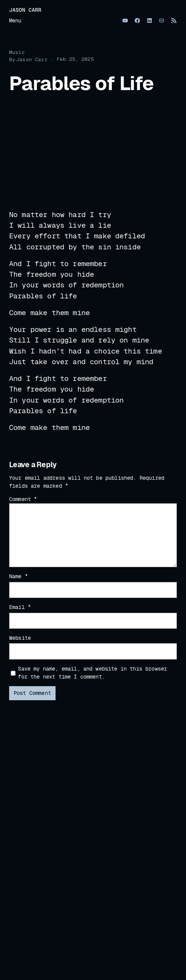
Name (18, 576)
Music (17, 52)
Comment (23, 499)
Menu (15, 21)
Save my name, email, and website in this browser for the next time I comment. (92, 673)
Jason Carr (25, 10)
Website (20, 638)
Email (20, 607)
